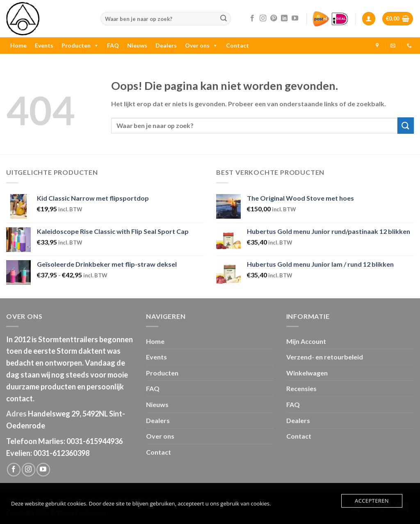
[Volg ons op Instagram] (263, 18)
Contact (237, 45)
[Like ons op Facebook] (252, 18)
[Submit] (224, 19)
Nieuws (137, 45)
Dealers (166, 45)
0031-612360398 (61, 453)
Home (18, 45)
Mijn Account (306, 341)
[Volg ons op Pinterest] (274, 18)
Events (44, 45)
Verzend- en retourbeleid (325, 357)
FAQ (113, 45)
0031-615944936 (95, 441)
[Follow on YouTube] (295, 18)
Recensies (301, 388)
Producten (80, 45)
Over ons (201, 45)
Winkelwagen (307, 373)
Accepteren (372, 501)
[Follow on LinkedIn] (284, 18)
